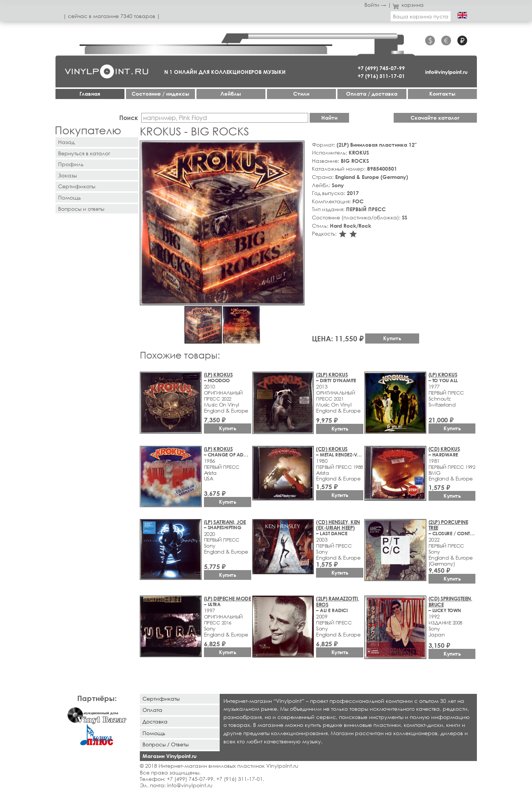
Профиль (71, 164)
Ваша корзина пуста (421, 16)
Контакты (442, 94)
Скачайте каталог (435, 118)
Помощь (70, 197)
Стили (301, 94)
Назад (66, 142)
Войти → (375, 5)
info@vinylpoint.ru (446, 72)
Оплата (152, 710)
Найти (329, 118)
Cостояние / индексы (160, 94)
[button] (297, 148)
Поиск (129, 118)
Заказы (67, 175)
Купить (392, 338)
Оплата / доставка (372, 94)
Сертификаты (77, 186)
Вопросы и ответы (81, 209)
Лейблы (231, 94)
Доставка (155, 721)
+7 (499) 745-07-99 (381, 68)
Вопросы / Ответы (166, 744)
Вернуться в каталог (84, 153)
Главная (90, 94)
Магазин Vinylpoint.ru (169, 756)
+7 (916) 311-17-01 (381, 76)
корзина (408, 5)
